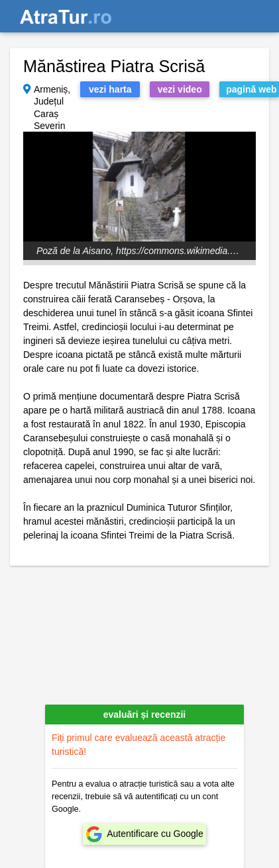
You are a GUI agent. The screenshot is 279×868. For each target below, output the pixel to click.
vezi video (180, 89)
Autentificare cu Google (155, 834)
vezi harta (110, 89)
